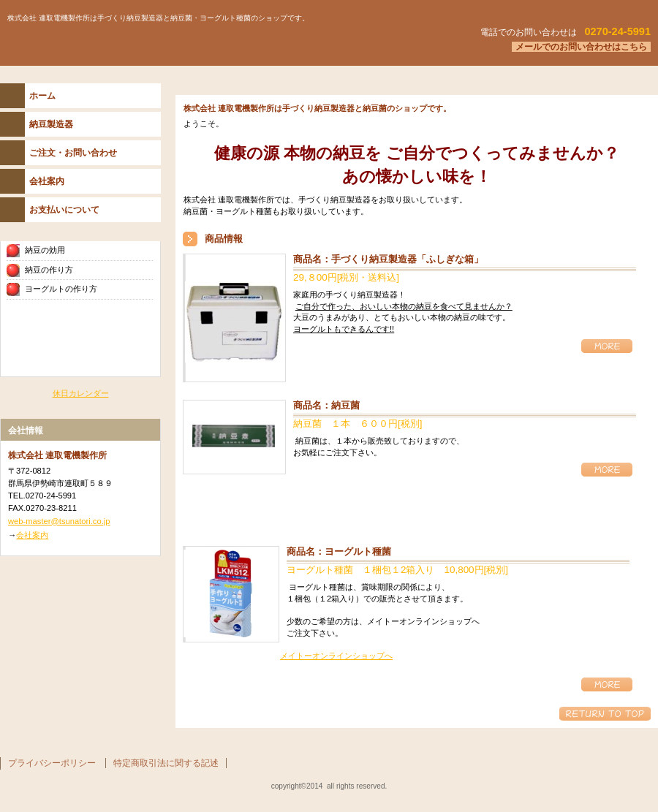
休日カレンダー (81, 393)
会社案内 (32, 535)
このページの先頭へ (605, 714)
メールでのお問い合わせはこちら (581, 47)
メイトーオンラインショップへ (336, 656)
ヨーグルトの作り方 (61, 289)
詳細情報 (607, 346)
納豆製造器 (51, 124)
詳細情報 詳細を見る (607, 470)
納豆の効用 (45, 250)
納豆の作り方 (49, 270)
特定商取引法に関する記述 (166, 763)
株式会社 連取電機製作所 (183, 43)
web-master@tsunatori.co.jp (59, 521)
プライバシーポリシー (52, 763)
